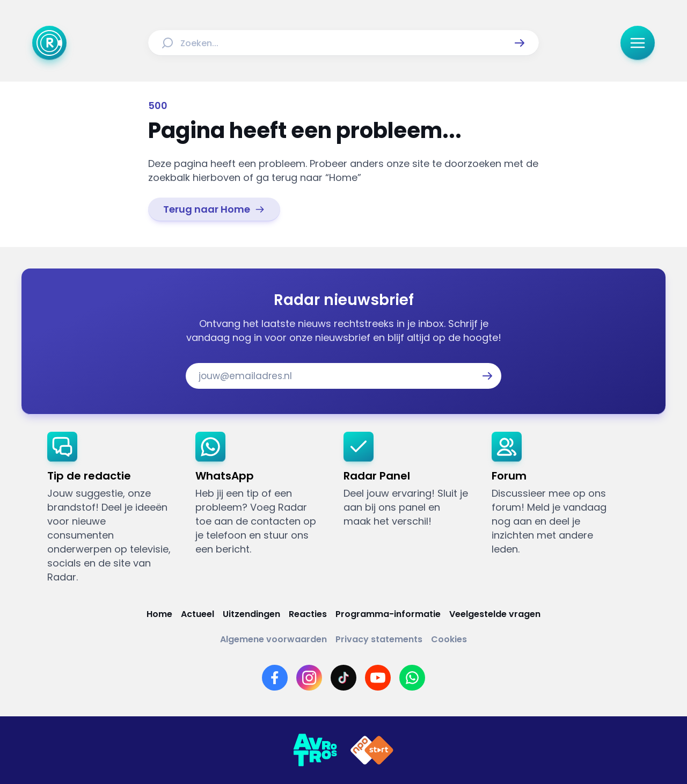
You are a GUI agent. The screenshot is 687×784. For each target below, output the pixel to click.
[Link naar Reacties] (308, 614)
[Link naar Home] (159, 614)
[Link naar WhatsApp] (412, 678)
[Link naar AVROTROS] (315, 750)
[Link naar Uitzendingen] (251, 614)
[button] (520, 43)
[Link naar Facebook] (275, 678)
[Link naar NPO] (372, 750)
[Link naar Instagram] (309, 678)
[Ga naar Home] (49, 43)
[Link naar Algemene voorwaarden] (273, 639)
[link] (214, 209)
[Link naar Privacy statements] (379, 639)
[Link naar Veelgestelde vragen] (495, 614)
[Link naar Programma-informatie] (388, 614)
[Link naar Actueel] (198, 614)
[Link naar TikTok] (343, 678)
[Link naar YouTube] (378, 678)
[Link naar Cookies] (449, 639)
